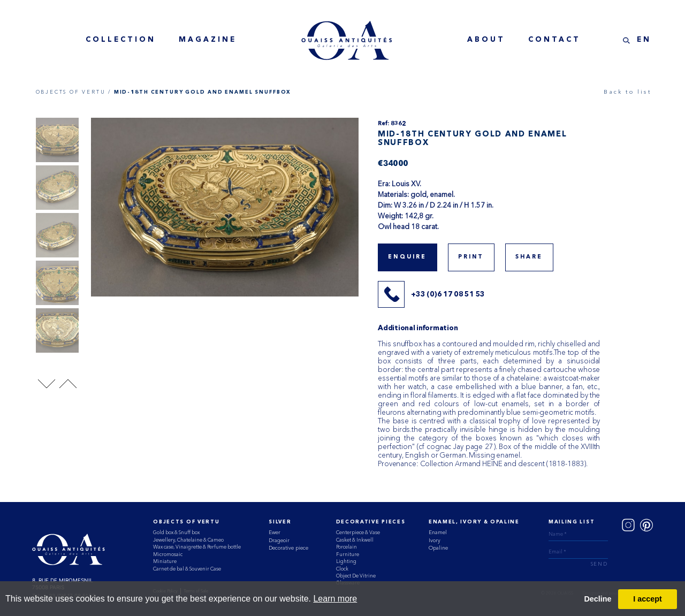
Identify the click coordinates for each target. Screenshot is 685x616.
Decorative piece (288, 548)
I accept (648, 599)
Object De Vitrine (356, 576)
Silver (280, 522)
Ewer (275, 532)
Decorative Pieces (371, 522)
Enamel (438, 532)
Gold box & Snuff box (176, 532)
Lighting (346, 561)
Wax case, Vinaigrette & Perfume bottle (197, 547)
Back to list (627, 92)
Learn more (335, 599)
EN (644, 40)
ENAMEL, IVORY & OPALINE (474, 522)
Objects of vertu (186, 522)
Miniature (165, 561)
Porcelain (347, 547)
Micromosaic (168, 554)
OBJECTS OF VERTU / (74, 92)
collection (121, 40)
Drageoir (279, 540)
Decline (598, 599)
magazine (208, 40)
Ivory (435, 540)
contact (554, 40)
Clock (342, 569)
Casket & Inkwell (355, 540)
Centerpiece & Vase (358, 532)
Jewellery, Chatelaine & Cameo (188, 540)
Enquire (407, 257)
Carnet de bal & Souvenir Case (187, 569)
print (471, 257)
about (486, 40)
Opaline (438, 548)
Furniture (348, 554)
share (529, 257)
